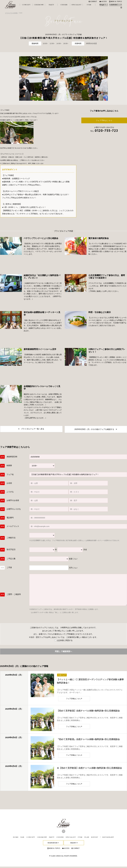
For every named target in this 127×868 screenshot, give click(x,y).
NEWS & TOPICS (116, 2)
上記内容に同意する (63, 641)
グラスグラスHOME (11, 13)
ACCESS (103, 2)
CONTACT (93, 2)
